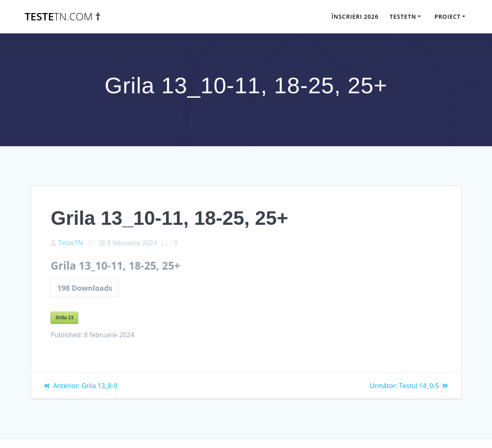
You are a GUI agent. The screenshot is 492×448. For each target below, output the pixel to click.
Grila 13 (64, 318)
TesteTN (71, 243)
